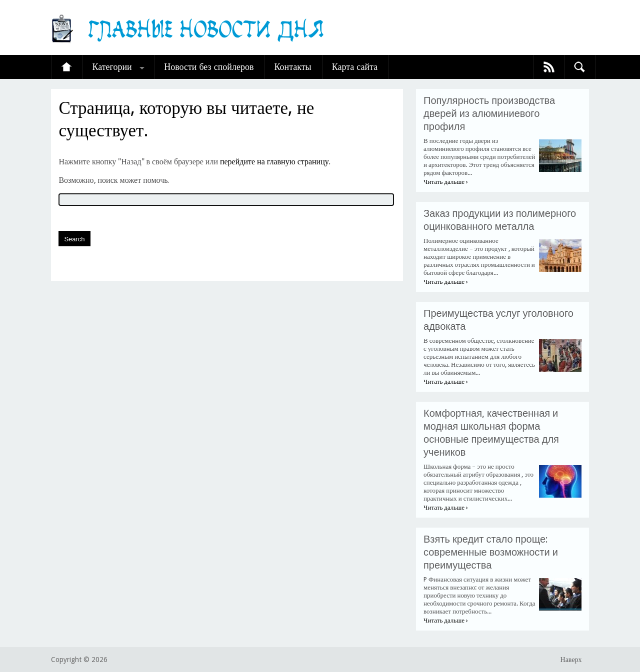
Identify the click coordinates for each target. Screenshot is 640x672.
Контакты (292, 67)
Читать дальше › (446, 182)
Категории (112, 67)
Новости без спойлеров (209, 67)
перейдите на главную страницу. (275, 162)
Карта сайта (355, 67)
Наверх (571, 660)
